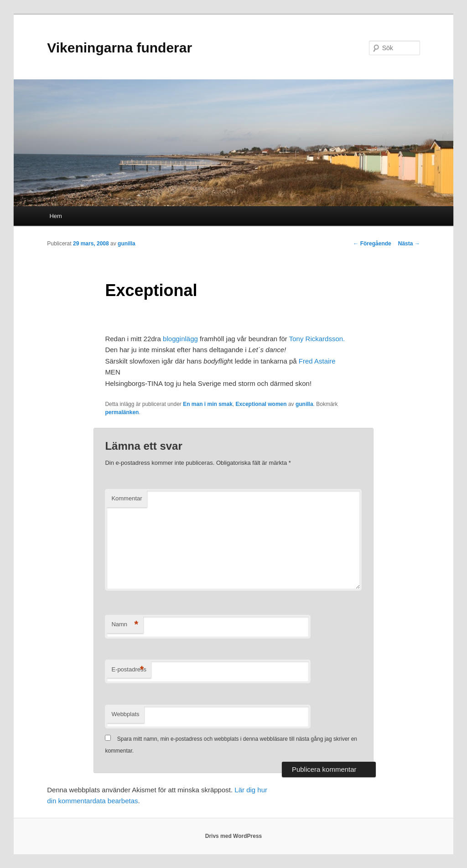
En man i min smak (208, 404)
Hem (55, 216)
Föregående (372, 244)
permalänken (122, 412)
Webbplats (125, 714)
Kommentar (127, 498)
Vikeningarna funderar (119, 48)
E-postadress (129, 670)
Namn (125, 625)
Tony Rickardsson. (317, 339)
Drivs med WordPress (234, 836)
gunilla (127, 244)
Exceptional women (261, 404)
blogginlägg (180, 339)
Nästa (409, 244)
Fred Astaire (317, 361)
